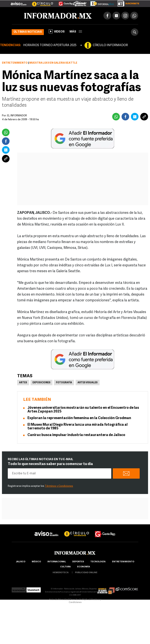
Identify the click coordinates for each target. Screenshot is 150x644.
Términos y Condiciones (59, 486)
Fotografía (64, 383)
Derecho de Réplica (80, 600)
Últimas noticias (28, 32)
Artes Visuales (88, 383)
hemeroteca (61, 573)
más (76, 32)
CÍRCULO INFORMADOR (110, 45)
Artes (23, 383)
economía (84, 567)
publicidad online (86, 573)
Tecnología (98, 562)
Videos (57, 31)
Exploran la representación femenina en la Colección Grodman (79, 418)
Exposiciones (41, 383)
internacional (57, 562)
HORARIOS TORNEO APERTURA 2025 (50, 45)
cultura (65, 567)
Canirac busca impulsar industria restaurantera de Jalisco (76, 435)
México (36, 562)
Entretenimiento (15, 63)
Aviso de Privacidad (59, 600)
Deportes (78, 562)
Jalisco (21, 562)
